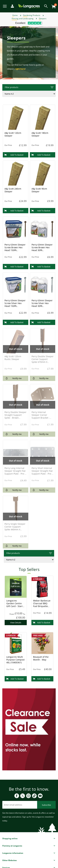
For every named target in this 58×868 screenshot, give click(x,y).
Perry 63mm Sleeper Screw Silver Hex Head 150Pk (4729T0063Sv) (15, 305)
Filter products (29, 87)
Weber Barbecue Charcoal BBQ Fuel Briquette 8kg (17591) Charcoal (42, 606)
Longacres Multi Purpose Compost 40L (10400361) (15, 660)
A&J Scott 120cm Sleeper (13, 134)
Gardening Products (32, 15)
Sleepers (43, 19)
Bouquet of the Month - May (41, 658)
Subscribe (46, 805)
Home (15, 15)
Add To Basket (14, 155)
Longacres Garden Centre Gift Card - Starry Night (15, 605)
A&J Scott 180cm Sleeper (40, 134)
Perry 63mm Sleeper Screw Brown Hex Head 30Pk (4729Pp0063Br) (42, 249)
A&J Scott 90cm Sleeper (39, 190)
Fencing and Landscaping (23, 19)
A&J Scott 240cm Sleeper (13, 190)
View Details (16, 623)
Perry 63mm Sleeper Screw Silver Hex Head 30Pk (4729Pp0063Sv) (42, 305)
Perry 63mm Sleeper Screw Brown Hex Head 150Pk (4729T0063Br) (15, 249)
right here (20, 69)
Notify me (13, 378)
